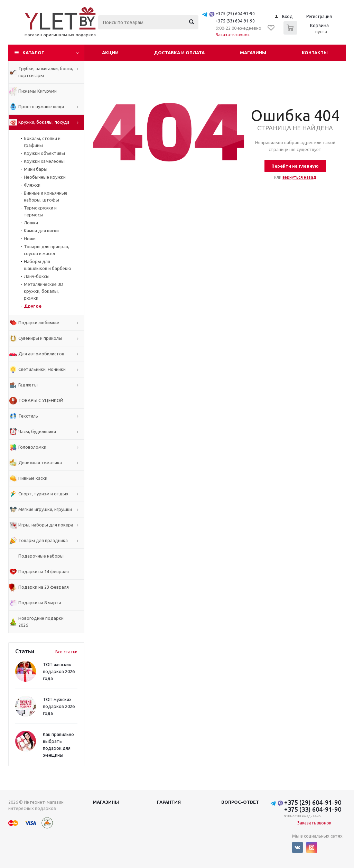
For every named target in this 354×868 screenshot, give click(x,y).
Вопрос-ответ (240, 802)
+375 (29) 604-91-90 (235, 14)
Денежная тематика (40, 463)
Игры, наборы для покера (46, 525)
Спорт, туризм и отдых (43, 494)
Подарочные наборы (41, 556)
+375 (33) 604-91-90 (235, 21)
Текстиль (28, 416)
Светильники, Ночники (42, 369)
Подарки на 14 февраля (44, 571)
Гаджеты (28, 385)
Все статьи (66, 652)
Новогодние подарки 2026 (41, 622)
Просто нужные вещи (41, 106)
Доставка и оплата (179, 53)
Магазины (253, 53)
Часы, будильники (37, 431)
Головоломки (32, 447)
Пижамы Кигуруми (38, 91)
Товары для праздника (43, 540)
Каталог (33, 53)
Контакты (315, 53)
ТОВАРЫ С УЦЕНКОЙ (41, 400)
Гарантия (169, 802)
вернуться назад (299, 177)
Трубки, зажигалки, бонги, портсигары (46, 72)
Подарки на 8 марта (40, 603)
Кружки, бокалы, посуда (44, 122)
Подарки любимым (39, 323)
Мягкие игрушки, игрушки (45, 509)
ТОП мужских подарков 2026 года (59, 706)
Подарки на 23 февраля (44, 587)
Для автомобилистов (41, 354)
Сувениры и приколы (40, 338)
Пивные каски (33, 478)
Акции (110, 53)
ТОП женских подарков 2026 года (59, 671)
